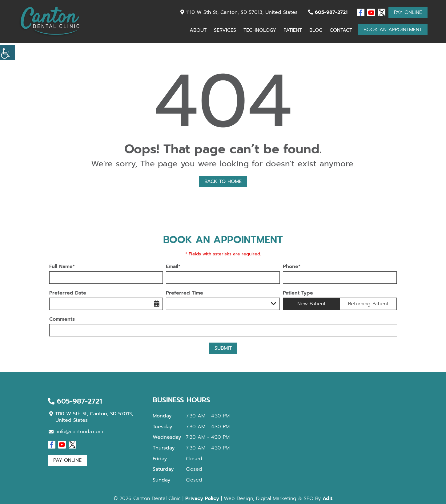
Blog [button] (316, 30)
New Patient (311, 304)
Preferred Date (68, 293)
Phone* (292, 267)
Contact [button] (341, 30)
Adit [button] (327, 498)
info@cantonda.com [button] (76, 432)
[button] (7, 52)
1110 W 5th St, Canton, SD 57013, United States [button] (239, 12)
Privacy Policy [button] (202, 498)
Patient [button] (293, 30)
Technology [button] (260, 30)
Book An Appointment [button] (393, 30)
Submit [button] (223, 348)
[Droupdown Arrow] (274, 304)
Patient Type (298, 293)
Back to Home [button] (223, 181)
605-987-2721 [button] (328, 12)
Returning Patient (368, 304)
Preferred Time (185, 293)
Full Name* (62, 267)
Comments (62, 319)
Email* (173, 267)
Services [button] (225, 30)
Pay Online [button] (408, 12)
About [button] (198, 30)
